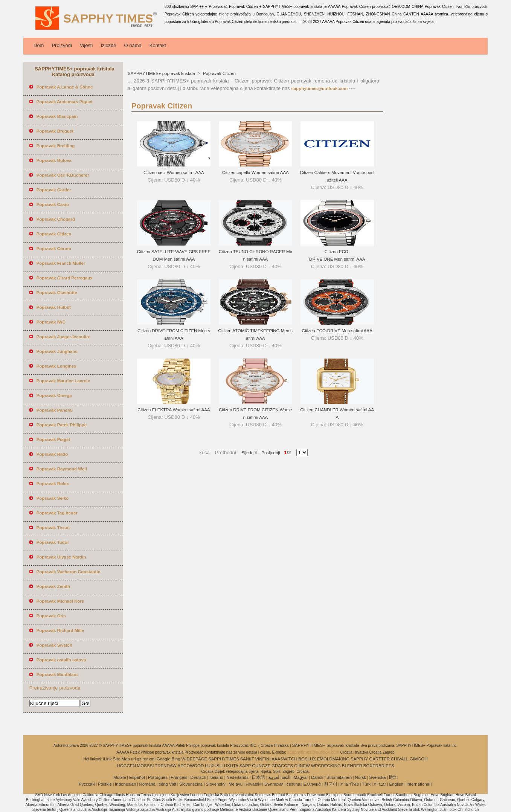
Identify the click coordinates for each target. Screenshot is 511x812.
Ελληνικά (312, 784)
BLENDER (352, 766)
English (396, 784)
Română (147, 784)
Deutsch (198, 777)
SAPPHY (359, 759)
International (418, 784)
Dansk (317, 777)
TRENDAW (166, 766)
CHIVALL (400, 759)
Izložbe (108, 45)
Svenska (377, 777)
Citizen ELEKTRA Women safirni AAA (174, 410)
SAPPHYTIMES (224, 759)
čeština (293, 784)
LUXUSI (213, 766)
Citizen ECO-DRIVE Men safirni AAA (337, 331)
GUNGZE (261, 766)
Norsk (360, 777)
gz (139, 759)
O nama (133, 45)
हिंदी (392, 777)
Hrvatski (253, 784)
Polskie (105, 784)
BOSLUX (307, 759)
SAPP (245, 766)
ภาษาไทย (350, 784)
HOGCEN (126, 766)
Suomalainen (339, 777)
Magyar (301, 777)
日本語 (258, 777)
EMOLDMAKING (333, 759)
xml (152, 759)
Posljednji (268, 453)
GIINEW (302, 766)
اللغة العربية (279, 777)
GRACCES (282, 766)
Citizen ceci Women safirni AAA (174, 172)
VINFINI (263, 759)
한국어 (331, 784)
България (274, 784)
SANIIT (247, 759)
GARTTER (379, 759)
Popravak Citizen (219, 73)
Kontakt (158, 45)
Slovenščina (191, 784)
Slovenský (215, 784)
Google (164, 759)
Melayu (236, 784)
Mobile (120, 777)
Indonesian (125, 784)
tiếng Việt (167, 784)
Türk (366, 784)
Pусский (87, 784)
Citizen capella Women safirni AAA (255, 172)
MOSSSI (146, 766)
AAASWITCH (284, 759)
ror (145, 759)
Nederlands (237, 777)
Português (158, 777)
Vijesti (86, 45)
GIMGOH (419, 759)
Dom (39, 45)
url (133, 759)
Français (179, 777)
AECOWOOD (191, 766)
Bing (176, 759)
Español (137, 777)
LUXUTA (230, 766)
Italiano (216, 777)
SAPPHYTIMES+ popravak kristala (162, 73)
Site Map (121, 759)
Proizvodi (62, 45)
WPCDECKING (326, 766)
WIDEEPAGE (194, 759)
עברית (380, 784)
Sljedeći (249, 453)
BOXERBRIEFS (379, 766)
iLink (107, 759)
